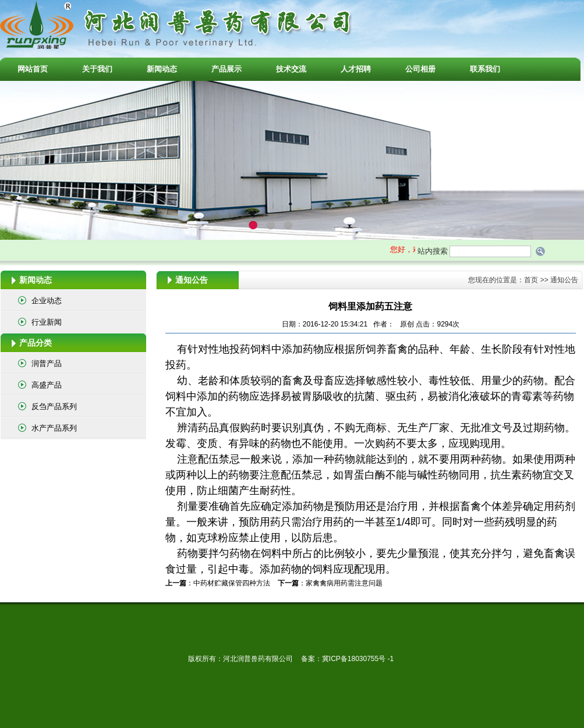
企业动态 (47, 301)
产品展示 (226, 69)
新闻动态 (162, 69)
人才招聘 (356, 69)
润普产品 (47, 363)
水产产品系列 (54, 428)
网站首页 (33, 69)
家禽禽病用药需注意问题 (344, 583)
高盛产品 (47, 385)
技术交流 (291, 69)
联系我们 (485, 69)
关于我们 (97, 69)
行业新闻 (47, 322)
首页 (531, 280)
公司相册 (420, 69)
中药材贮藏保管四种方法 (232, 583)
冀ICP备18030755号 (355, 659)
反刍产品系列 (54, 406)
